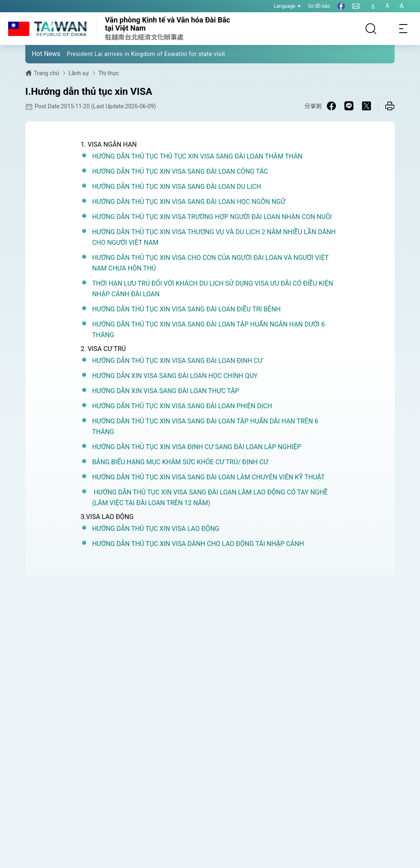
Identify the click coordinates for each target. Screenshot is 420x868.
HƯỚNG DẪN (112, 156)
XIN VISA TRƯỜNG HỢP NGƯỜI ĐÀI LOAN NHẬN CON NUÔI (245, 217)
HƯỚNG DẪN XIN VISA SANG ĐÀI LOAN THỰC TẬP (165, 391)
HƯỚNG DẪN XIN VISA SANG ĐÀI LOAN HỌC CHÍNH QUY (175, 376)
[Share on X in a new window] (366, 106)
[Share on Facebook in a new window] (331, 106)
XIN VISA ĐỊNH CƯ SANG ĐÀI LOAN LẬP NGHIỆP (230, 447)
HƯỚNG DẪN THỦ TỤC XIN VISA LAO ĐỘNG (156, 529)
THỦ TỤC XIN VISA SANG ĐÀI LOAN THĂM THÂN (230, 156)
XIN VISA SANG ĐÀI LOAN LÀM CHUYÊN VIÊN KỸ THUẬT (241, 477)
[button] (38, 54)
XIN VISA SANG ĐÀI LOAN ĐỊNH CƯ (210, 361)
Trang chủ (47, 73)
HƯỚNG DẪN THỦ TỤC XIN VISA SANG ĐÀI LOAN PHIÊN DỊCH (182, 406)
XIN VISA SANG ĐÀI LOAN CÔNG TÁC (213, 171)
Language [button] (287, 6)
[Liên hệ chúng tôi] (356, 6)
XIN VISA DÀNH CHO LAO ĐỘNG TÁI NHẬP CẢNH (231, 544)
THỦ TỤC (144, 156)
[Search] (371, 29)
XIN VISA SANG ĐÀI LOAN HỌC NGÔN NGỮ (222, 202)
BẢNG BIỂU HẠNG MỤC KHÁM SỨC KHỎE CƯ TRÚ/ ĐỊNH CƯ (180, 462)
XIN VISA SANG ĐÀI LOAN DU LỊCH (210, 187)
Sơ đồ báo (319, 6)
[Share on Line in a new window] (349, 106)
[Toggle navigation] (404, 29)
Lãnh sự (78, 73)
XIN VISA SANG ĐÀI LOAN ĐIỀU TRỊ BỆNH (219, 309)
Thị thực (108, 73)
